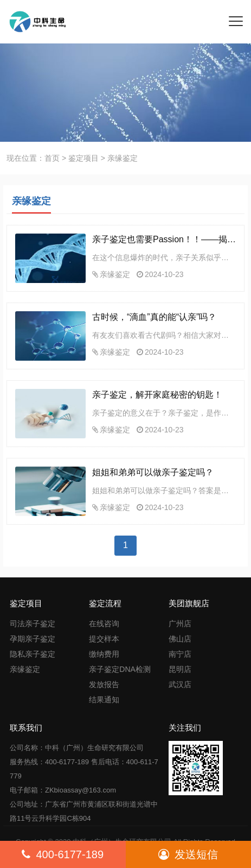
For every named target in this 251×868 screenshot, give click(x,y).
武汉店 (180, 684)
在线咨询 (104, 624)
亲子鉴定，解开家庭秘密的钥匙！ (157, 395)
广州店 (180, 624)
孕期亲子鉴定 (33, 639)
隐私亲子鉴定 (33, 654)
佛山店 (180, 639)
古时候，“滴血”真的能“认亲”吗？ (154, 317)
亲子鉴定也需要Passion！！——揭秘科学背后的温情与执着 (164, 239)
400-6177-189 (63, 854)
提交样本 (104, 639)
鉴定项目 (83, 158)
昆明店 (180, 669)
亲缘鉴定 (115, 274)
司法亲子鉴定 (33, 624)
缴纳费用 (104, 654)
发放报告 (104, 684)
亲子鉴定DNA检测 (120, 669)
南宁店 (180, 654)
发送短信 (188, 854)
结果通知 (104, 700)
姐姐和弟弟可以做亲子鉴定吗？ (153, 472)
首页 (52, 158)
